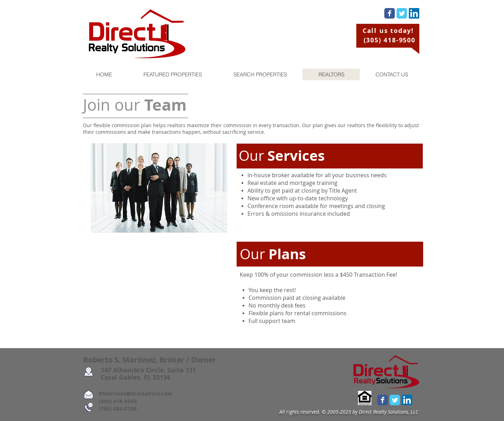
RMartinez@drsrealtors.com (128, 394)
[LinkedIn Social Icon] (414, 13)
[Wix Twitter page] (402, 13)
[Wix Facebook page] (390, 13)
